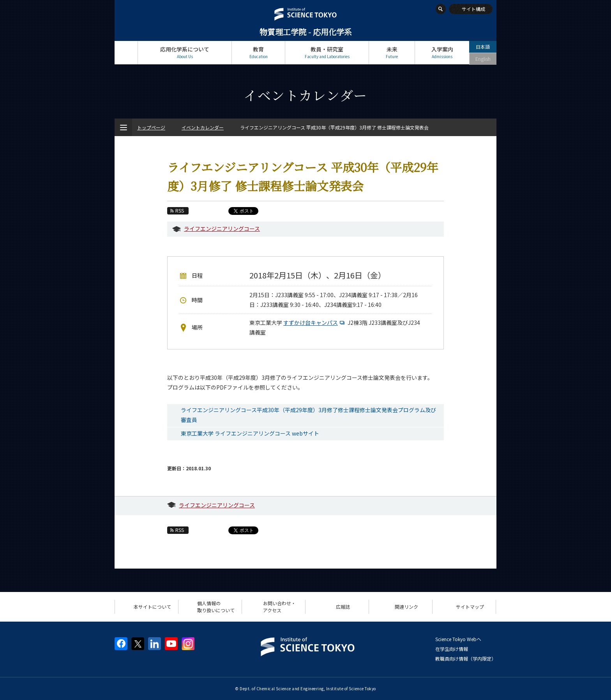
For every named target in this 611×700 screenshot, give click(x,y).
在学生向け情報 (452, 649)
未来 (392, 52)
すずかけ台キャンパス (315, 323)
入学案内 (442, 52)
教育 (258, 52)
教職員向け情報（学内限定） (466, 658)
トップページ (126, 52)
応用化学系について (185, 52)
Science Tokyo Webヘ (458, 639)
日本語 (483, 47)
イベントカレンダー (203, 127)
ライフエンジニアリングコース (222, 229)
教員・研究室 (327, 52)
